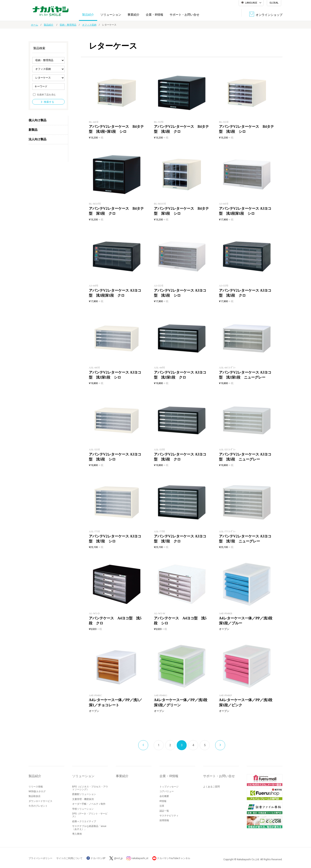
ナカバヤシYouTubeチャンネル (174, 858)
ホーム (35, 25)
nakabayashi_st (140, 858)
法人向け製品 (37, 139)
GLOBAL (274, 3)
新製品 (33, 130)
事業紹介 (133, 15)
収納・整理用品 (68, 25)
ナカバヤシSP (96, 858)
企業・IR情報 (155, 15)
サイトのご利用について (69, 858)
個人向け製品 (37, 120)
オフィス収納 (89, 25)
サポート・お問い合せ (184, 15)
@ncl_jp (118, 858)
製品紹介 (88, 15)
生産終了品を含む (46, 94)
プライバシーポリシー (40, 858)
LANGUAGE (251, 3)
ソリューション (111, 15)
